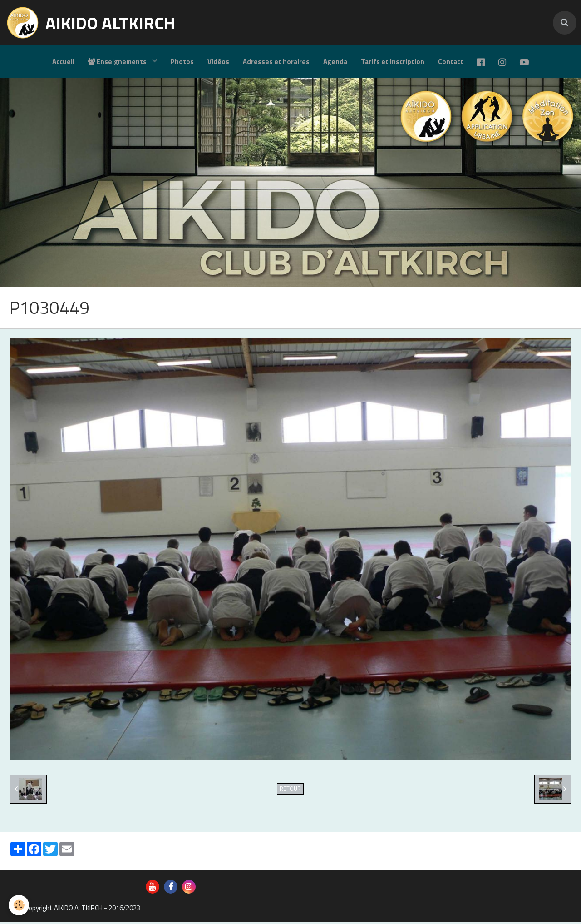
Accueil (63, 62)
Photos (182, 62)
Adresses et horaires (276, 62)
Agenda (335, 62)
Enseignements (118, 62)
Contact (451, 62)
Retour (290, 791)
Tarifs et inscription (393, 62)
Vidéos (218, 62)
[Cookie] (19, 905)
